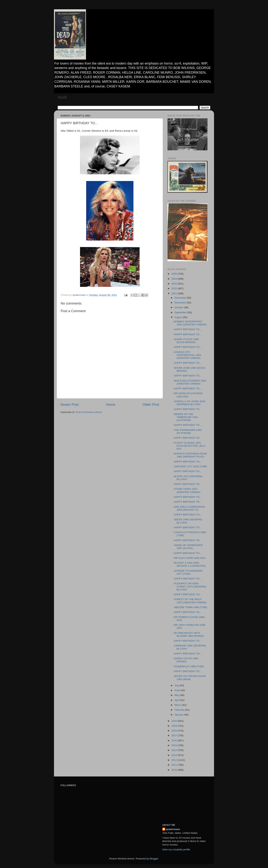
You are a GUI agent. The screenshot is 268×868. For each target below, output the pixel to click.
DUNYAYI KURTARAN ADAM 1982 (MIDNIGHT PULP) (190, 455)
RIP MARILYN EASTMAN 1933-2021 (188, 395)
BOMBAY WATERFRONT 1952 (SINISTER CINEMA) (190, 323)
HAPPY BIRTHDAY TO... (188, 329)
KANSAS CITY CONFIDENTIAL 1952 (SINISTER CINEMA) (188, 355)
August (179, 317)
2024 (175, 279)
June (177, 690)
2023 (175, 284)
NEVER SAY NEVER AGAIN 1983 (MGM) (190, 678)
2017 (175, 735)
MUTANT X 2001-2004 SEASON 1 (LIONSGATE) (190, 564)
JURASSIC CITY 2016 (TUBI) (190, 466)
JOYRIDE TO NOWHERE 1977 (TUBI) (188, 572)
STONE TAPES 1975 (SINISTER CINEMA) (187, 490)
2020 (175, 721)
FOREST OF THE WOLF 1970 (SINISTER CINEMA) (190, 601)
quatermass (173, 829)
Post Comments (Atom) (89, 412)
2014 (175, 750)
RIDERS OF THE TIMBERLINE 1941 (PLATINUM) (186, 417)
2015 (175, 745)
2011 (175, 765)
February (180, 710)
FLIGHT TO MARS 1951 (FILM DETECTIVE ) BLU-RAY (190, 446)
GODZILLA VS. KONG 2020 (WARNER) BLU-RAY (190, 403)
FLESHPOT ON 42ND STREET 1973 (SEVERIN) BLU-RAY (190, 586)
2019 (175, 726)
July (177, 685)
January (179, 715)
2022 (175, 288)
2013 (175, 755)
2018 (175, 731)
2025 (175, 274)
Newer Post (70, 405)
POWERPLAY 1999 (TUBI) (189, 666)
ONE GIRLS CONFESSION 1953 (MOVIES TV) (189, 508)
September (181, 312)
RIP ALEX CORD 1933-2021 (190, 558)
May (177, 695)
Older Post (151, 405)
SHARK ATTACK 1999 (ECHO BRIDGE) (186, 341)
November (181, 303)
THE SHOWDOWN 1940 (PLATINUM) (188, 431)
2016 (175, 740)
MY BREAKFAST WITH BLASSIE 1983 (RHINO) (189, 634)
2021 (175, 293)
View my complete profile (176, 849)
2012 (175, 760)
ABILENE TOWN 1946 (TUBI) (190, 607)
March (178, 705)
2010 (175, 770)
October (179, 307)
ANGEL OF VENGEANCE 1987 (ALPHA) (188, 547)
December (181, 298)
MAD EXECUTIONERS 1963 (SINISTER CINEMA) (190, 382)
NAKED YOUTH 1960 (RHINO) (186, 660)
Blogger (154, 859)
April (177, 700)
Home (111, 405)
